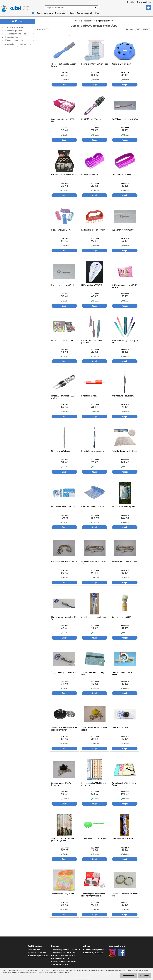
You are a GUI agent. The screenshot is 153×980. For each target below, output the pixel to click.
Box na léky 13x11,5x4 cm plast (95, 64)
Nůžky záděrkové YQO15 (92, 285)
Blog (97, 13)
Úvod (77, 21)
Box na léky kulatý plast (121, 64)
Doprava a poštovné (45, 13)
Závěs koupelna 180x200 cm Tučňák (124, 784)
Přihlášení (131, 2)
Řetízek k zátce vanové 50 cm (124, 562)
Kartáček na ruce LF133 (121, 175)
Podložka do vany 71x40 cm (63, 506)
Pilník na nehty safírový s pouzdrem (92, 342)
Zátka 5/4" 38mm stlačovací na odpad (125, 674)
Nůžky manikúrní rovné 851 (123, 230)
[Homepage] (32, 13)
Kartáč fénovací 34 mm (91, 119)
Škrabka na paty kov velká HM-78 (64, 618)
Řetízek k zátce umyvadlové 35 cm (94, 563)
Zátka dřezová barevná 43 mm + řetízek (95, 729)
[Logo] (15, 8)
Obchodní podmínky (85, 13)
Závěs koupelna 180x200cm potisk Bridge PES (63, 839)
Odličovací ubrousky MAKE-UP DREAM (124, 286)
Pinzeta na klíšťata (89, 396)
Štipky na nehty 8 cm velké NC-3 (65, 672)
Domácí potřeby (88, 21)
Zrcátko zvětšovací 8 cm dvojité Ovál (125, 895)
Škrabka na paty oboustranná (93, 617)
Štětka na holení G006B (121, 617)
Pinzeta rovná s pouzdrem (123, 396)
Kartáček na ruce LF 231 (91, 175)
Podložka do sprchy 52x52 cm (124, 451)
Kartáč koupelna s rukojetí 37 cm (125, 119)
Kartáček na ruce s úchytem (93, 230)
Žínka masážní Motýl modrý (63, 894)
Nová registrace (144, 2)
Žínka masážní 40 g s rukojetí (94, 838)
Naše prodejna (61, 13)
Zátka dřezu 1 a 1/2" (120, 728)
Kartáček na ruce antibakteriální (64, 175)
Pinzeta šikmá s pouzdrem (93, 451)
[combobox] (138, 30)
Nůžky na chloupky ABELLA (63, 285)
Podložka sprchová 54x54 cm (94, 506)
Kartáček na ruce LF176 (61, 230)
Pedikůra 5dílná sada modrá (63, 341)
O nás (72, 13)
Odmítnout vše (128, 976)
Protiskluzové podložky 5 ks (123, 506)
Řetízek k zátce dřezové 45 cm (64, 562)
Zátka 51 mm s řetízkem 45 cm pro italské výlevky (64, 729)
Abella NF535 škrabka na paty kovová (63, 65)
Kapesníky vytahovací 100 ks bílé (63, 120)
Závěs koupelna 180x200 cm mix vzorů (93, 784)
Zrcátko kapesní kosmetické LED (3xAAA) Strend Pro (93, 895)
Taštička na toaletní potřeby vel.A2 (93, 674)
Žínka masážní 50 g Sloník (122, 838)
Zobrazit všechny (8, 44)
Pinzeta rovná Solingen (61, 451)
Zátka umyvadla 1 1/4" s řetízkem (61, 784)
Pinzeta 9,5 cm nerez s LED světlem (63, 397)
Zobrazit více (26, 44)
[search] (97, 8)
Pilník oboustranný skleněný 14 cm (125, 342)
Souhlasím (144, 976)
